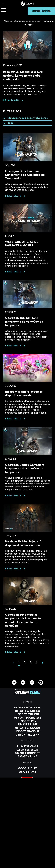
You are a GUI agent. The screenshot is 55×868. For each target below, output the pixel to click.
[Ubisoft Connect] (27, 841)
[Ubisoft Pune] (27, 724)
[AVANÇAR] (42, 663)
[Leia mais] (13, 100)
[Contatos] (27, 859)
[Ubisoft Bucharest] (27, 718)
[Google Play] (27, 768)
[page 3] (31, 663)
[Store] (27, 837)
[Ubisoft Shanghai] (27, 731)
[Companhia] (27, 844)
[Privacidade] (27, 863)
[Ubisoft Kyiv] (27, 721)
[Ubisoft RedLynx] (27, 734)
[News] (27, 848)
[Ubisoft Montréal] (27, 707)
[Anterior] (13, 663)
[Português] (28, 813)
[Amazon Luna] (27, 756)
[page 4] (36, 663)
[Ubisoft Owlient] (27, 714)
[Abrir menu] (4, 10)
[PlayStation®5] (27, 746)
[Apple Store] (27, 771)
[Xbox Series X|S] (27, 750)
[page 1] (19, 663)
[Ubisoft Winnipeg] (27, 711)
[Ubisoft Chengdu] (27, 728)
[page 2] (25, 663)
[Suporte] (27, 852)
